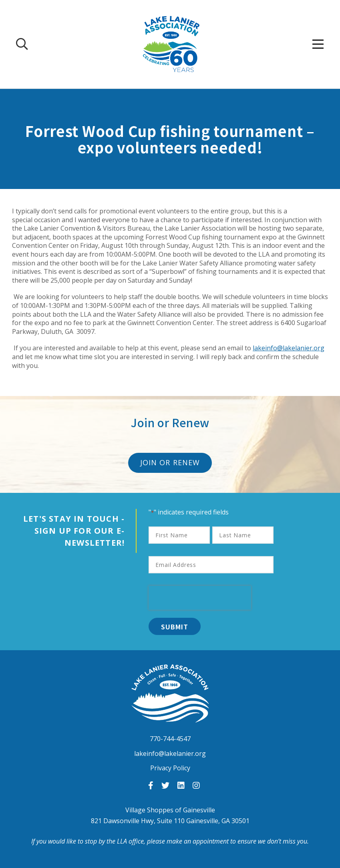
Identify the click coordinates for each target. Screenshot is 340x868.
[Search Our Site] (22, 44)
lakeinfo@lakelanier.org (289, 348)
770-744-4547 (170, 739)
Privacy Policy (170, 768)
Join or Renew (170, 462)
